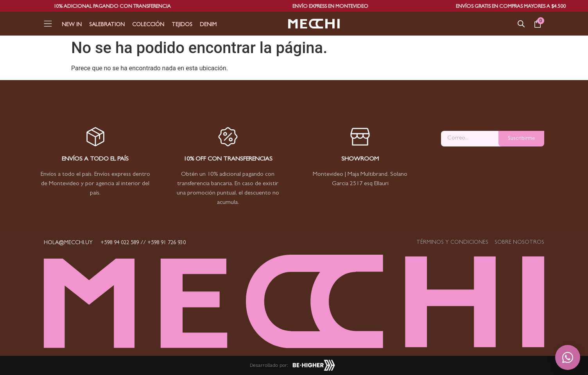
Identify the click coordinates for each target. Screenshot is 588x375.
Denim (208, 25)
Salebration (107, 25)
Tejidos (182, 25)
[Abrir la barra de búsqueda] (521, 24)
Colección (148, 25)
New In (72, 25)
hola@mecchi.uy (68, 243)
